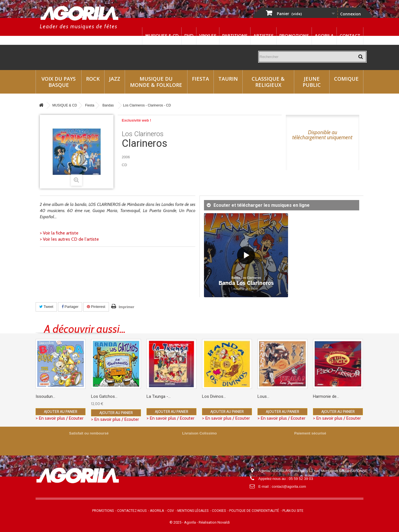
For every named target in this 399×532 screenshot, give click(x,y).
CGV (171, 511)
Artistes (263, 36)
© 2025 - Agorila (183, 522)
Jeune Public (312, 82)
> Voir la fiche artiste (59, 233)
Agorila (324, 36)
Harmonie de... (326, 396)
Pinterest (96, 307)
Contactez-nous (132, 511)
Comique (346, 79)
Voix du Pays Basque (59, 82)
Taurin (228, 79)
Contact (350, 36)
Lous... (263, 396)
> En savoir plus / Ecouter (60, 418)
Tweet (46, 307)
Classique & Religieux (268, 82)
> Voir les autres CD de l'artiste (69, 239)
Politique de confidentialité (254, 511)
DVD (189, 36)
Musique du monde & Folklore (156, 82)
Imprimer (127, 307)
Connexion (351, 14)
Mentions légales (193, 511)
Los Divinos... (214, 396)
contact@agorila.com (289, 486)
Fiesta (200, 79)
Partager (70, 307)
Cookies (219, 511)
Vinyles (208, 36)
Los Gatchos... (104, 396)
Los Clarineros (143, 134)
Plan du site (293, 511)
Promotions (294, 36)
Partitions (235, 36)
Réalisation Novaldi (214, 522)
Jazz (115, 79)
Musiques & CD (162, 36)
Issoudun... (45, 396)
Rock (93, 79)
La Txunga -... (159, 396)
